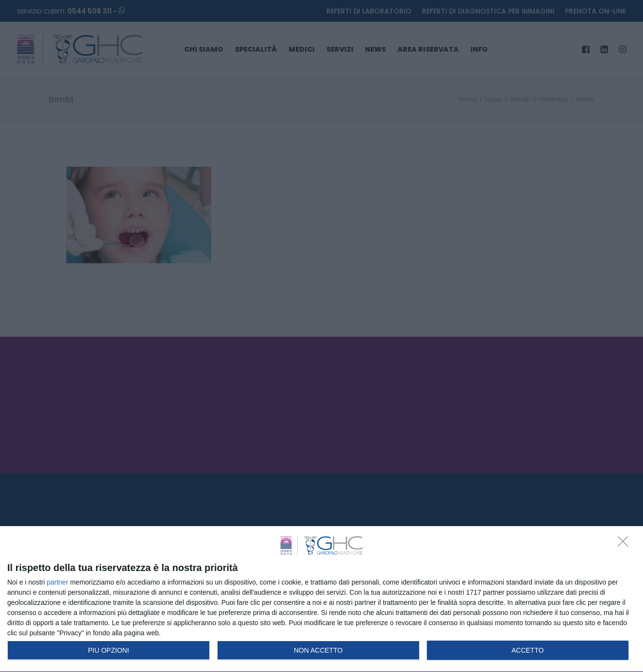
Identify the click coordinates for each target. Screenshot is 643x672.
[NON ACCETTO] (626, 544)
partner (58, 582)
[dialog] (321, 599)
